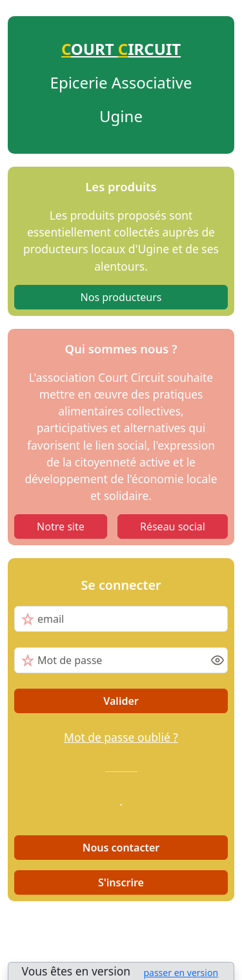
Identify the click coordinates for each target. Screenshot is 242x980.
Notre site (61, 526)
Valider (121, 701)
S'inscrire (121, 882)
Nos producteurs (121, 297)
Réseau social (173, 526)
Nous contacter (121, 848)
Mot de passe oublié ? (121, 737)
